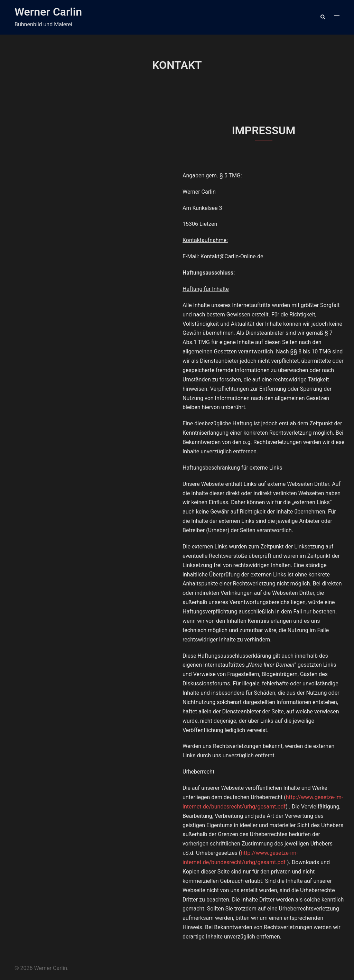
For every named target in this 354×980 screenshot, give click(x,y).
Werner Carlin (48, 12)
